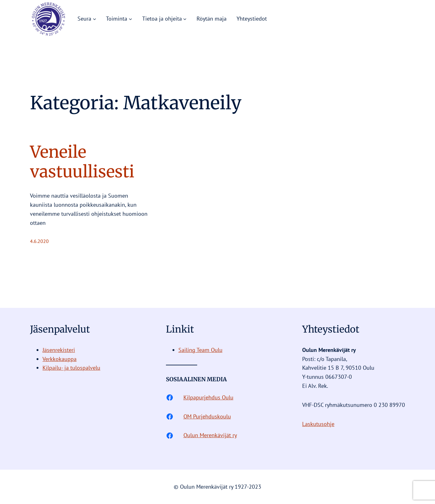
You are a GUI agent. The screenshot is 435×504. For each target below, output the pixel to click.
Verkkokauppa (60, 359)
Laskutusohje (318, 424)
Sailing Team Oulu (200, 350)
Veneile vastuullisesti (82, 162)
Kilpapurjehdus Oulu (208, 397)
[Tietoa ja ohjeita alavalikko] (185, 19)
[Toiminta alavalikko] (130, 19)
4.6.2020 (39, 241)
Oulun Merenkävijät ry (210, 435)
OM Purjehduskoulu (207, 416)
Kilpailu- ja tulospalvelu (71, 368)
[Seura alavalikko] (95, 19)
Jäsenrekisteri (59, 350)
